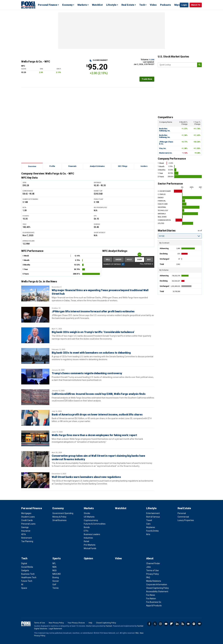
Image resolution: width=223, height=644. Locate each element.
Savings (25, 527)
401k (24, 534)
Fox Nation (151, 599)
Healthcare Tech (29, 577)
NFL (54, 563)
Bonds (87, 527)
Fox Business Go (154, 602)
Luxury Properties (186, 520)
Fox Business (28, 5)
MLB (55, 570)
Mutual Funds (90, 548)
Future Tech (27, 581)
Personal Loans (28, 524)
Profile (52, 166)
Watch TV (196, 5)
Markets (82, 5)
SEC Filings (123, 166)
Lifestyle (111, 5)
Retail (86, 541)
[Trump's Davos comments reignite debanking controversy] (35, 377)
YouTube (166, 624)
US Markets (89, 517)
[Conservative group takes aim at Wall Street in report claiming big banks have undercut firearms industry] (35, 459)
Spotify (194, 624)
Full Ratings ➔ (147, 264)
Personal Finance (48, 5)
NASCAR (57, 574)
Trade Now (147, 79)
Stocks (87, 513)
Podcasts (165, 5)
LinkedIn (177, 624)
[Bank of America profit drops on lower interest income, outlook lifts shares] (35, 418)
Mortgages (26, 513)
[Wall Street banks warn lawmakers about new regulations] (35, 480)
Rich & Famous (153, 517)
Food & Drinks (152, 531)
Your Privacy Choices (76, 623)
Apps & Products (154, 606)
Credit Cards (27, 520)
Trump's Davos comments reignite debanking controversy (87, 373)
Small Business (59, 520)
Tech (142, 5)
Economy (67, 5)
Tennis (56, 588)
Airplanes (151, 527)
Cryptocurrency (91, 520)
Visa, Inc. (163, 148)
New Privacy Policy (56, 623)
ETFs (86, 531)
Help (90, 623)
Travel (149, 520)
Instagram (160, 624)
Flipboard (172, 624)
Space (24, 588)
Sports (56, 558)
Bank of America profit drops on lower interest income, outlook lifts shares (97, 414)
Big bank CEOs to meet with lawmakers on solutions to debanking (91, 353)
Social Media (27, 567)
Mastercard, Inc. (166, 153)
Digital (24, 563)
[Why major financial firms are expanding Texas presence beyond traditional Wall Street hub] (35, 293)
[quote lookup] (178, 65)
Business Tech (28, 574)
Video (153, 5)
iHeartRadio (199, 624)
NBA (55, 567)
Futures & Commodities (95, 524)
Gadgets (25, 570)
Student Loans (28, 517)
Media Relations (154, 581)
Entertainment (153, 513)
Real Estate (128, 5)
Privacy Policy (153, 574)
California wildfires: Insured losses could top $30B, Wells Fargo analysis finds (99, 394)
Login (184, 5)
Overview (32, 166)
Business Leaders (92, 534)
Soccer (56, 581)
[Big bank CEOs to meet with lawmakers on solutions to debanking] (35, 356)
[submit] (199, 65)
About (150, 558)
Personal (182, 513)
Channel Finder (153, 563)
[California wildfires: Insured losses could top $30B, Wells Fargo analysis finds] (35, 397)
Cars (148, 524)
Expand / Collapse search (177, 5)
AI (22, 584)
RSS (183, 624)
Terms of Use (152, 570)
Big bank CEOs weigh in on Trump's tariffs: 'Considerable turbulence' (93, 332)
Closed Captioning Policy (158, 588)
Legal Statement (55, 629)
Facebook (149, 624)
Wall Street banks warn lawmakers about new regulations (86, 477)
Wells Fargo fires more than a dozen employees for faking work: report (94, 435)
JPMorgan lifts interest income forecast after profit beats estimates (93, 311)
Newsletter (188, 624)
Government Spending (63, 513)
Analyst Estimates (97, 166)
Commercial (183, 517)
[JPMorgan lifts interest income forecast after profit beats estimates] (35, 315)
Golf (54, 584)
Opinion (88, 558)
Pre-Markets (90, 545)
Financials (72, 166)
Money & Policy (59, 517)
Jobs (148, 567)
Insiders (144, 166)
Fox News (151, 595)
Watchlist (97, 5)
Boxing (56, 577)
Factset (109, 626)
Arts (148, 534)
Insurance (26, 531)
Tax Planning (27, 541)
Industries (88, 538)
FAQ (148, 577)
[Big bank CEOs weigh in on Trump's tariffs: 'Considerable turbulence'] (35, 335)
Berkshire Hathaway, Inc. (165, 130)
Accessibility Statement (157, 592)
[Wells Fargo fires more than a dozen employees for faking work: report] (35, 438)
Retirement (27, 538)
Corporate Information (157, 584)
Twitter (155, 624)
